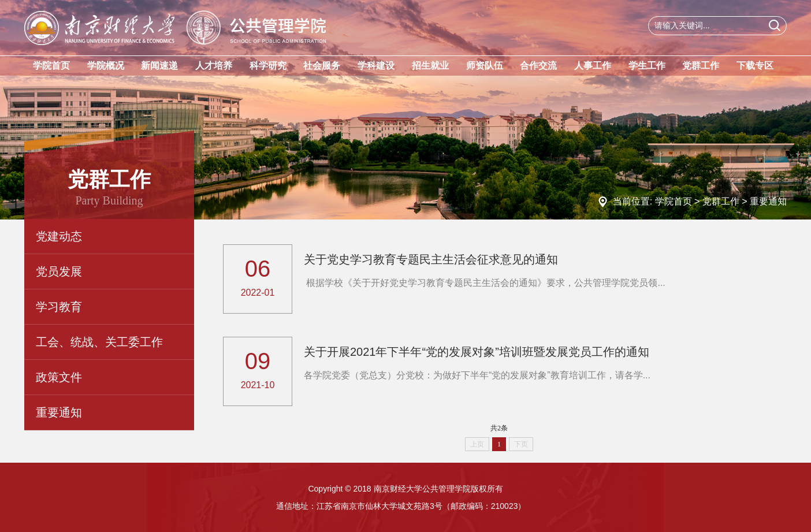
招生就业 (430, 66)
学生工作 (647, 66)
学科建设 (376, 66)
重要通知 (768, 201)
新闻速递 (159, 66)
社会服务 (322, 66)
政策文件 (59, 377)
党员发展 (59, 271)
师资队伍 (485, 66)
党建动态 (59, 236)
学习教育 (59, 307)
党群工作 (701, 66)
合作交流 (538, 66)
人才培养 (214, 66)
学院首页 (51, 66)
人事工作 (593, 66)
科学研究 (268, 66)
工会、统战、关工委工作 (99, 342)
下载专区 (755, 66)
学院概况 (106, 66)
